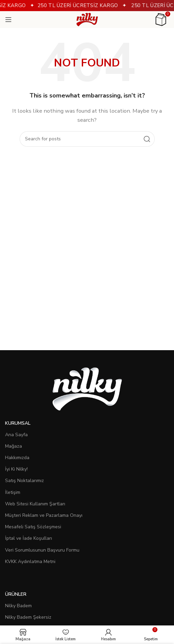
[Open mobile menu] (8, 20)
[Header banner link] (87, 6)
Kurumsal (18, 423)
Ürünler (16, 594)
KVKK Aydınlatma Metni (30, 562)
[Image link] (87, 388)
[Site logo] (87, 19)
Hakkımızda (17, 458)
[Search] (87, 139)
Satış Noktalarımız (24, 481)
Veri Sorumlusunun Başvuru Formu (42, 550)
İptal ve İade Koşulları (29, 538)
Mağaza (14, 446)
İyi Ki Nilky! (16, 469)
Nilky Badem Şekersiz (28, 617)
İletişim (13, 492)
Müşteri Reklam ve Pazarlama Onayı (44, 515)
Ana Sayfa (16, 435)
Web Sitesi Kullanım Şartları (35, 504)
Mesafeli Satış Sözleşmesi (33, 527)
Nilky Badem (18, 606)
